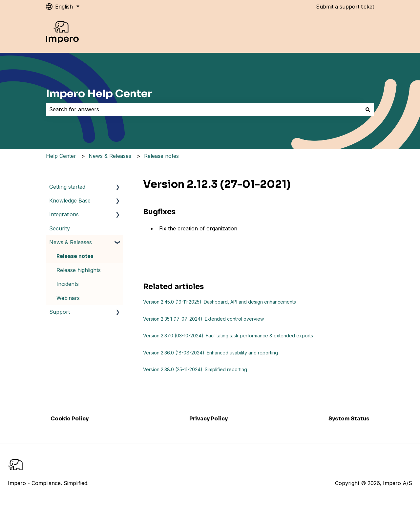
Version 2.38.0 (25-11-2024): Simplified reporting (195, 369)
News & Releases (110, 156)
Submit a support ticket (345, 7)
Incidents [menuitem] (68, 284)
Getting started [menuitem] (67, 187)
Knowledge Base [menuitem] (70, 201)
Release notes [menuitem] (75, 256)
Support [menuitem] (60, 312)
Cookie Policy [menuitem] (70, 419)
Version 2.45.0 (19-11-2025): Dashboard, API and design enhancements (220, 302)
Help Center (61, 156)
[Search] (368, 109)
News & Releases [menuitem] (71, 242)
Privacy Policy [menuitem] (209, 419)
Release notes (161, 156)
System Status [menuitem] (349, 419)
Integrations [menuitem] (64, 214)
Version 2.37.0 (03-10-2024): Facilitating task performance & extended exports (228, 336)
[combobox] (204, 109)
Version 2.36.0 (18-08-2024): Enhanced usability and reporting (210, 353)
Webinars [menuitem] (68, 298)
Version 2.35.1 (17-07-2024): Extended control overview (203, 319)
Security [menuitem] (60, 228)
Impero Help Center (99, 94)
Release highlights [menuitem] (79, 270)
